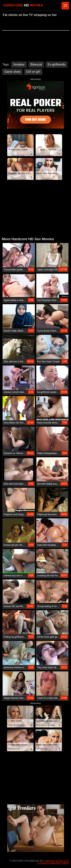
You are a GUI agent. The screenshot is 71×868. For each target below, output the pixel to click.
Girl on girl (33, 72)
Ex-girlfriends (57, 64)
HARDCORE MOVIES (23, 5)
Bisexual (36, 64)
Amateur (19, 64)
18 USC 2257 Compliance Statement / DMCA (53, 862)
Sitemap (49, 861)
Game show (12, 72)
